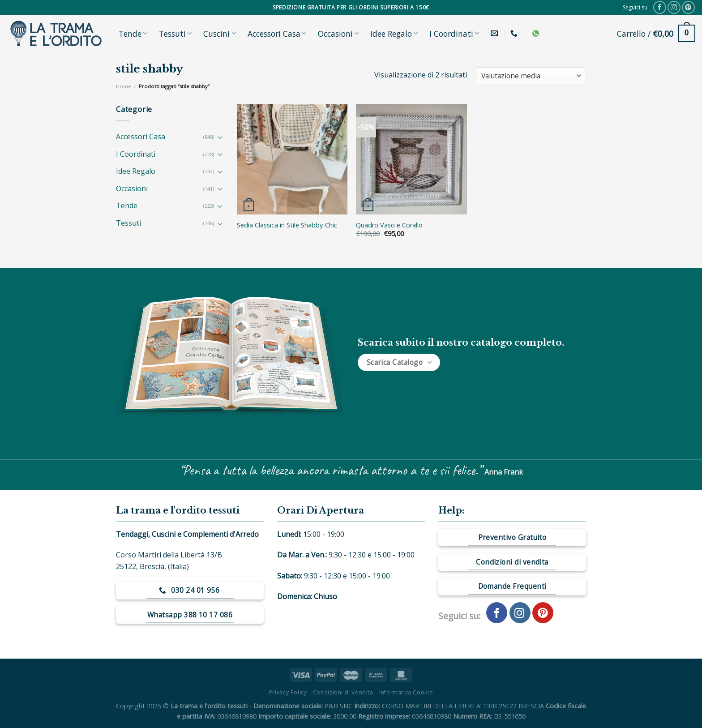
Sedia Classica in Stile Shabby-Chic (287, 225)
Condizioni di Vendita (343, 692)
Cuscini (219, 34)
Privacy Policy (288, 692)
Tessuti (175, 34)
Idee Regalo (394, 34)
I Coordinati (454, 34)
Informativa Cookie (406, 692)
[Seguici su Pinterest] (688, 7)
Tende (133, 34)
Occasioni (338, 34)
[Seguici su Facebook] (660, 7)
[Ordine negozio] (531, 76)
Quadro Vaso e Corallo (389, 225)
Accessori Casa (277, 34)
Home (124, 86)
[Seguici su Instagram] (674, 7)
